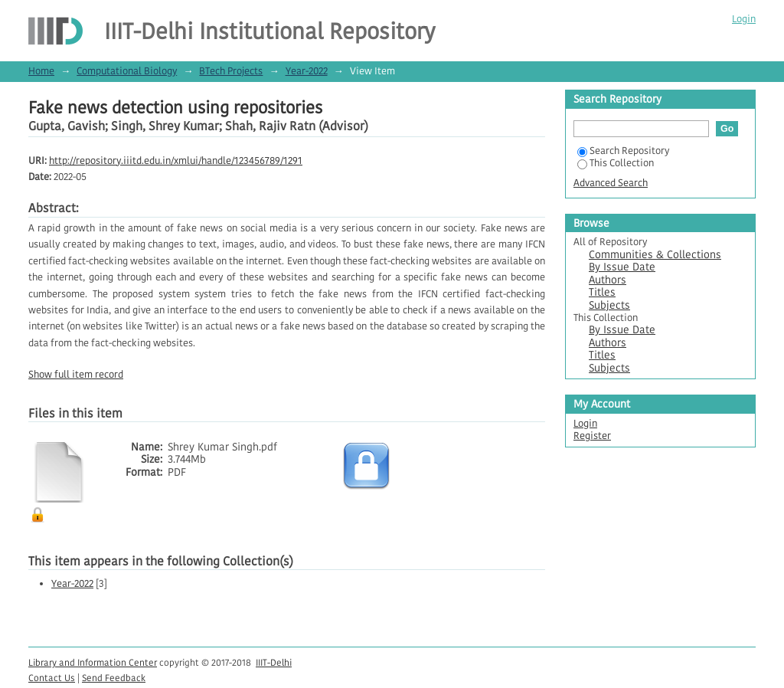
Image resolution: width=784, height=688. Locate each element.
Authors (608, 280)
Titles (602, 292)
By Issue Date (622, 267)
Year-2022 (307, 71)
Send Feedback (114, 678)
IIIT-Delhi (274, 662)
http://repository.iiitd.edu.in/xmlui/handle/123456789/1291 (176, 161)
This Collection (616, 163)
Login (744, 19)
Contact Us (52, 678)
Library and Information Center (93, 662)
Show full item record (76, 374)
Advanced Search (611, 183)
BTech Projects (231, 71)
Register (592, 436)
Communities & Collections (655, 255)
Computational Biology (127, 71)
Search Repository (623, 151)
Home (41, 71)
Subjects (609, 305)
